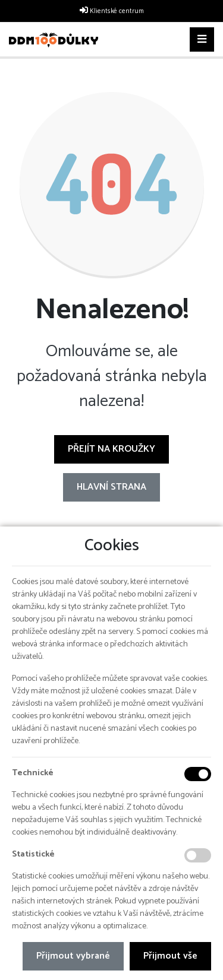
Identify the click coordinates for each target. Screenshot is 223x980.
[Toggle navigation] (202, 40)
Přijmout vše (170, 956)
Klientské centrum (117, 11)
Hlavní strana (111, 487)
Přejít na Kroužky (111, 449)
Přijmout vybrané (73, 956)
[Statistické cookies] (198, 855)
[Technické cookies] (198, 774)
